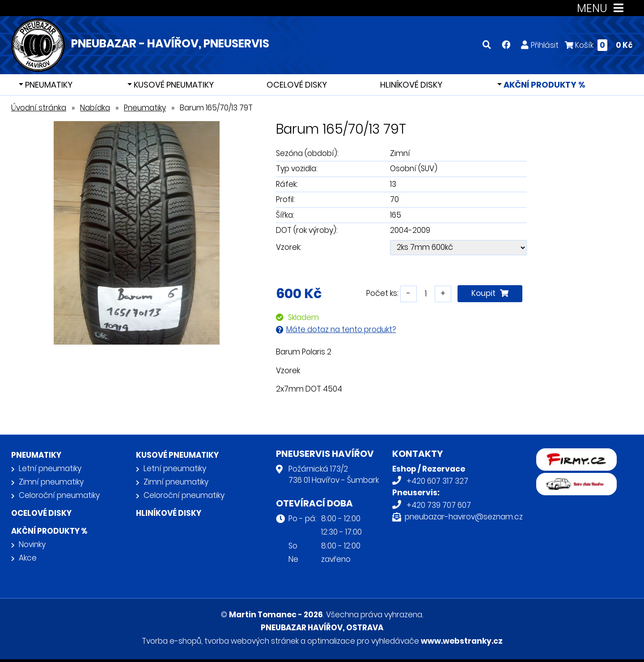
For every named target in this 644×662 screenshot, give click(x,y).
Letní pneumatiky (50, 468)
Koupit (490, 293)
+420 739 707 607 (439, 505)
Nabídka (95, 108)
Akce (28, 558)
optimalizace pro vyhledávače (363, 641)
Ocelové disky (297, 85)
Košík (599, 45)
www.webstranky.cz (462, 641)
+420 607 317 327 (437, 481)
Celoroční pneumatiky (59, 495)
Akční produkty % (544, 85)
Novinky (32, 544)
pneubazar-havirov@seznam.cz (464, 517)
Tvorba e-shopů (172, 641)
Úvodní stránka (39, 108)
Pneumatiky (48, 85)
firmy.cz (551, 454)
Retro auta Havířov (571, 479)
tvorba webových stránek (252, 641)
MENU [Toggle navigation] (602, 8)
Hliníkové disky (411, 85)
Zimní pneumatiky (51, 482)
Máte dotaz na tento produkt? (341, 329)
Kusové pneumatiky (173, 85)
